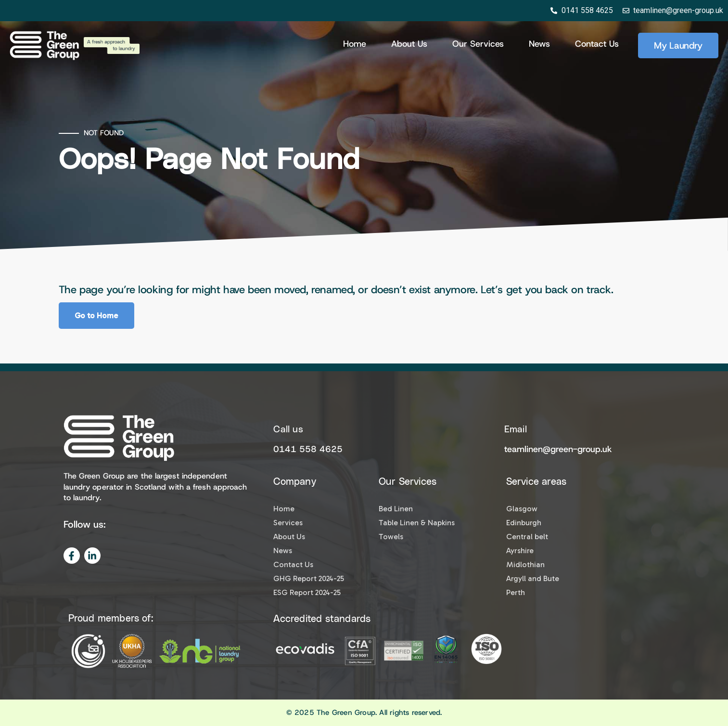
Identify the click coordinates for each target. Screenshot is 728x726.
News (539, 44)
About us (409, 44)
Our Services (478, 44)
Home (355, 44)
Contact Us (597, 44)
